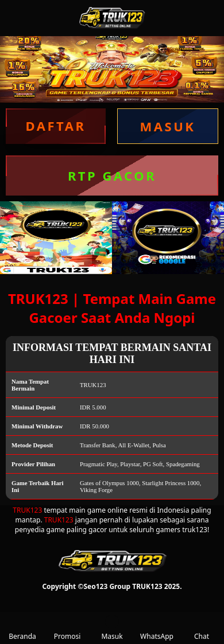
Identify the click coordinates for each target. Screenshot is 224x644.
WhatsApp (157, 628)
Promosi (67, 628)
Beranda (22, 628)
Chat (202, 628)
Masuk (112, 628)
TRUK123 (27, 510)
